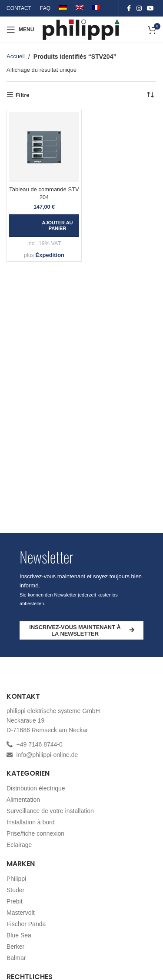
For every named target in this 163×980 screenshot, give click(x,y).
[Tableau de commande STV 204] (44, 147)
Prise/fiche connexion (35, 833)
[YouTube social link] (150, 8)
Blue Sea (19, 935)
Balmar (16, 958)
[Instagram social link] (139, 8)
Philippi (16, 879)
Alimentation (23, 800)
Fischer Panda (26, 924)
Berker (15, 947)
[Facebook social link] (129, 8)
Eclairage (19, 845)
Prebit (15, 901)
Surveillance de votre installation (50, 811)
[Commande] (150, 95)
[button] (44, 226)
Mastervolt (21, 913)
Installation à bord (31, 822)
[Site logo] (81, 29)
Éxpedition (50, 255)
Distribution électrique (36, 788)
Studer (15, 890)
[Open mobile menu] (20, 30)
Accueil (16, 56)
